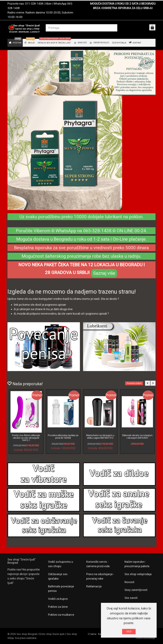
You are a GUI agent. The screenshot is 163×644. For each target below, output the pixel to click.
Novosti (129, 582)
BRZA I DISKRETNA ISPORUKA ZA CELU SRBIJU (123, 8)
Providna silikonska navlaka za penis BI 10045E (63, 437)
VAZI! (129, 632)
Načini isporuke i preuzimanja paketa (137, 564)
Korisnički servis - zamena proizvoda (98, 564)
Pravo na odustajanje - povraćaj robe (100, 576)
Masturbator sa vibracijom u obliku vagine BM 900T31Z (100, 437)
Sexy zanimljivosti (136, 590)
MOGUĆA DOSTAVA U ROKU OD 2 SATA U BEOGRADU (123, 4)
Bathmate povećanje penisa (61, 589)
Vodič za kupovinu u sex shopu (61, 564)
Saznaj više (104, 273)
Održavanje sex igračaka (58, 576)
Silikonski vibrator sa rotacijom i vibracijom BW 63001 (137, 437)
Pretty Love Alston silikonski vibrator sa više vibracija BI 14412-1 (26, 438)
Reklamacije (94, 586)
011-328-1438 (34, 4)
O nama (92, 634)
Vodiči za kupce (58, 599)
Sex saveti (131, 598)
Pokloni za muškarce (61, 615)
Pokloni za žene (58, 607)
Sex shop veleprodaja (138, 574)
